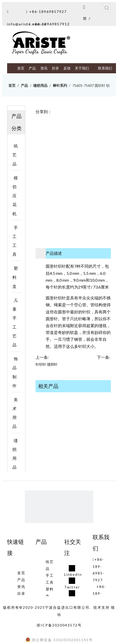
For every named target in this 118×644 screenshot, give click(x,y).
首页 (21, 573)
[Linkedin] (73, 571)
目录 (21, 593)
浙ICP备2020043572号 (59, 625)
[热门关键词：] (107, 8)
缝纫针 (52, 364)
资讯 (21, 587)
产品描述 (54, 253)
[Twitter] (73, 584)
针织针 (41, 364)
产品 (21, 580)
